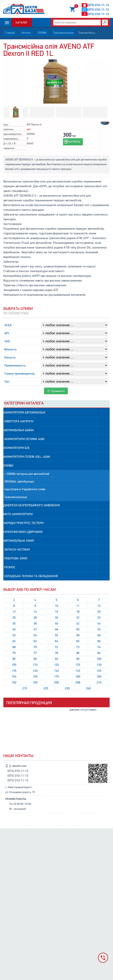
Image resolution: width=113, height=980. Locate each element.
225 (46, 688)
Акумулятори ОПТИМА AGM (24, 439)
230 (67, 688)
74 (99, 647)
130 (99, 665)
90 (35, 659)
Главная (10, 33)
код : (6, 125)
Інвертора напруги (18, 421)
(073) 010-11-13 (98, 5)
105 (14, 665)
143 (78, 671)
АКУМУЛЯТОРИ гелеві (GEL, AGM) (27, 457)
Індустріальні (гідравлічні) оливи (25, 489)
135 (14, 671)
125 (78, 665)
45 (14, 629)
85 (14, 659)
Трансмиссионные (64, 33)
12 (99, 606)
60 (99, 635)
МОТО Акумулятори (18, 514)
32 (78, 618)
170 (56, 677)
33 (99, 618)
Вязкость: (11, 349)
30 (56, 618)
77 (35, 653)
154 (14, 677)
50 (78, 629)
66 (99, 641)
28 (35, 618)
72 (56, 647)
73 (78, 647)
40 (56, 624)
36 (35, 624)
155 (35, 677)
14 (35, 612)
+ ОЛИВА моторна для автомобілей (27, 474)
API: (7, 333)
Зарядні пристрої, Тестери (23, 523)
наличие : (9, 129)
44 (99, 624)
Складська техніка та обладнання (31, 576)
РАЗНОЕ (9, 567)
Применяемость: (15, 366)
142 (56, 671)
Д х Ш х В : (10, 144)
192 (14, 682)
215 (25, 688)
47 (35, 629)
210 (99, 682)
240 (88, 688)
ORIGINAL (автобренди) (19, 482)
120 (56, 665)
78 (56, 653)
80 (78, 653)
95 (78, 659)
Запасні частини (16, 550)
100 (99, 659)
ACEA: (8, 325)
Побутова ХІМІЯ (15, 558)
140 (35, 671)
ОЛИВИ (42, 33)
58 (78, 635)
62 (14, 641)
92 (56, 659)
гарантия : (10, 148)
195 (35, 682)
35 (14, 624)
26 (14, 618)
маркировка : (11, 139)
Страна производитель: (20, 374)
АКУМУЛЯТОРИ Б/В (16, 448)
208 (78, 682)
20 (99, 612)
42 (78, 624)
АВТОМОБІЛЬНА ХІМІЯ (19, 541)
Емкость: (10, 357)
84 (99, 653)
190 (99, 677)
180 (78, 677)
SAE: (8, 341)
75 (14, 653)
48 (56, 629)
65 (78, 641)
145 (99, 671)
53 (14, 635)
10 (56, 606)
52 (99, 629)
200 (56, 682)
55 (56, 635)
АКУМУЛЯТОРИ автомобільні (24, 413)
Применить (56, 391)
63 (35, 641)
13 (14, 612)
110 (35, 665)
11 (78, 606)
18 (78, 612)
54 (35, 635)
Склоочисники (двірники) (23, 532)
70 (35, 647)
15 (56, 612)
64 (56, 641)
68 (14, 647)
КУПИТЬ (75, 142)
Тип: (7, 382)
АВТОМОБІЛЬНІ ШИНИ (18, 430)
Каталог (22, 23)
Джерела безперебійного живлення (32, 505)
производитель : (13, 134)
